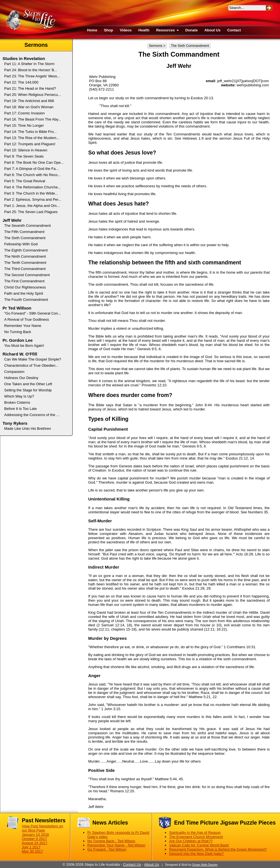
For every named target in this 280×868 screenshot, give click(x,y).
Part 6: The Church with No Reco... (32, 175)
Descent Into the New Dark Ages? (196, 854)
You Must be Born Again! (24, 346)
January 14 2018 (35, 834)
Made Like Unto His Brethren (28, 429)
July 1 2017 (31, 847)
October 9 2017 (34, 839)
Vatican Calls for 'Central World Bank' (199, 845)
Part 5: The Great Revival (25, 181)
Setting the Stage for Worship (28, 390)
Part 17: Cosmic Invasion (25, 113)
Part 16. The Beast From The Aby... (33, 119)
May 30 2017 (32, 851)
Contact (234, 30)
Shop (109, 30)
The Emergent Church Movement (196, 837)
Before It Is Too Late (20, 409)
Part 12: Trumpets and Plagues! (30, 144)
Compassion (14, 372)
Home (92, 30)
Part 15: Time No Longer (24, 125)
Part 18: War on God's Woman (29, 107)
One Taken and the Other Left (28, 384)
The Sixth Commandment (190, 46)
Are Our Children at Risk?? (191, 841)
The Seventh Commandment (27, 226)
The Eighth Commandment (26, 250)
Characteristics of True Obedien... (31, 365)
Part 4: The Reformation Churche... (32, 187)
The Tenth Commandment (25, 263)
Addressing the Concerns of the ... (32, 415)
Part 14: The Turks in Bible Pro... (31, 132)
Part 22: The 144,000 (21, 82)
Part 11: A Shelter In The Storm (29, 64)
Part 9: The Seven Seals (24, 156)
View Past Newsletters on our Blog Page (42, 828)
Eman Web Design (205, 865)
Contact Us (132, 864)
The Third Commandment (25, 269)
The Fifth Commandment (24, 232)
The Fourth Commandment (26, 300)
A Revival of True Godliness (27, 319)
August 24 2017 (35, 843)
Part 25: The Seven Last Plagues (31, 212)
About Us (213, 30)
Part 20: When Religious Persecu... (32, 95)
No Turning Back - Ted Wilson (111, 841)
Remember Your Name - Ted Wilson (116, 845)
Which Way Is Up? (19, 396)
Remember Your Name (23, 326)
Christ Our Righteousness (25, 287)
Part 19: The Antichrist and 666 (29, 101)
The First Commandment (24, 281)
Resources (167, 30)
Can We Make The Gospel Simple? (33, 359)
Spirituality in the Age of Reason (195, 833)
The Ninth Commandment (25, 256)
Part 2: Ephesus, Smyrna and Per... (33, 199)
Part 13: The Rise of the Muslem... (32, 138)
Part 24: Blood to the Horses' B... (31, 70)
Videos (126, 30)
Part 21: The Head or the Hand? (30, 88)
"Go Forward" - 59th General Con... (33, 313)
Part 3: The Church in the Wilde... (31, 193)
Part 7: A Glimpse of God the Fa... (31, 169)
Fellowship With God (21, 244)
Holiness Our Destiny (21, 378)
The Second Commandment (27, 275)
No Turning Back (18, 332)
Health (144, 30)
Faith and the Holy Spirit (24, 293)
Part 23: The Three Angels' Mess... (32, 76)
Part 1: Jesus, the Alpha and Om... (32, 206)
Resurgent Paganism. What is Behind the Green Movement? (218, 849)
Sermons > (157, 46)
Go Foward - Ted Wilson (107, 849)
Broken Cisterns (17, 402)
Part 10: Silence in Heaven (26, 150)
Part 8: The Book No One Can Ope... (34, 162)
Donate (192, 30)
